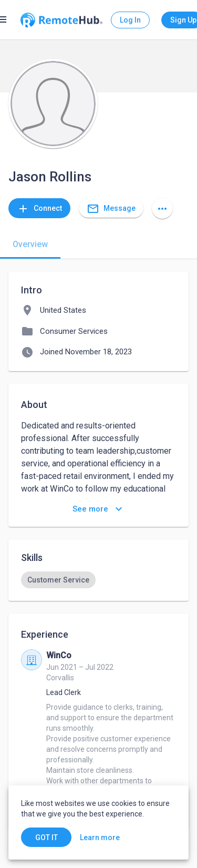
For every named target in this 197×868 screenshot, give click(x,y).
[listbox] (98, 580)
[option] (58, 580)
